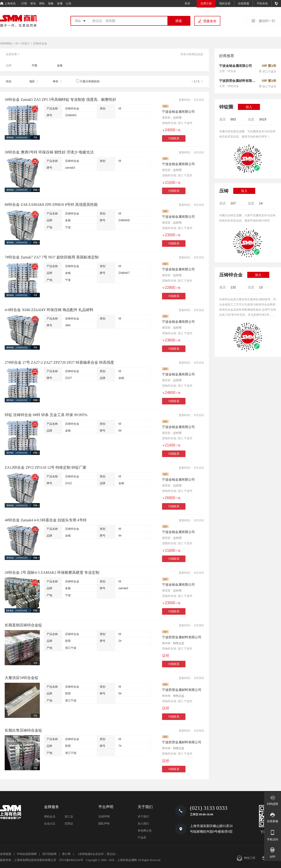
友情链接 (6, 854)
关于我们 (143, 817)
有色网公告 (145, 831)
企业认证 (50, 824)
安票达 (69, 824)
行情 (24, 4)
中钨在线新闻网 (27, 854)
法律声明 (104, 817)
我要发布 (210, 21)
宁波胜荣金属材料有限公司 (182, 637)
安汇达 (69, 817)
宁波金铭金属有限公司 (178, 112)
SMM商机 (6, 44)
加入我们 (143, 824)
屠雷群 (166, 118)
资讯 (33, 4)
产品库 (142, 838)
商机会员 (50, 817)
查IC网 (66, 854)
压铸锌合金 (72, 109)
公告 (69, 4)
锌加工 (26, 44)
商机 (42, 4)
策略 (51, 4)
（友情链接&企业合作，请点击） (97, 854)
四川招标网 (49, 854)
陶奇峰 (166, 643)
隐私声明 (104, 824)
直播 (60, 4)
